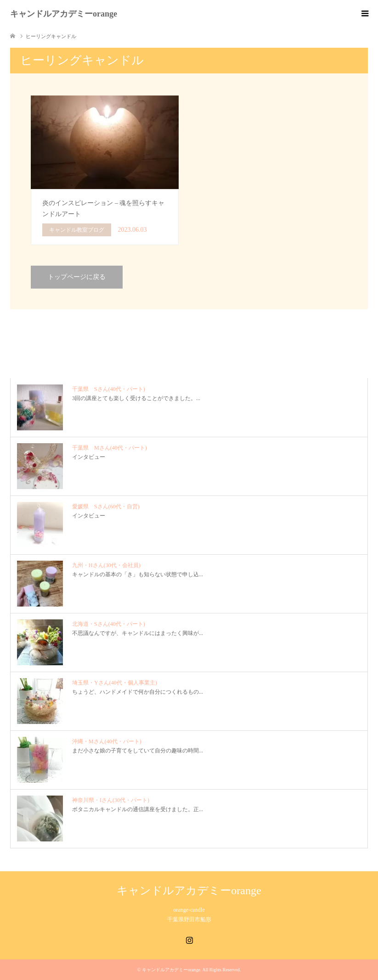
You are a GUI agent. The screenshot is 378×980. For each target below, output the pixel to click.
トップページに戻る (77, 277)
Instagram (189, 939)
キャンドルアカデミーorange (64, 14)
